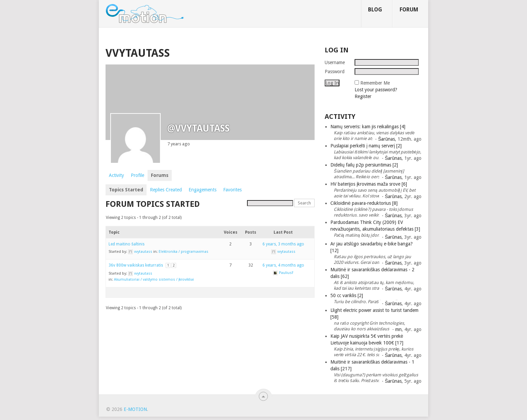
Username (335, 62)
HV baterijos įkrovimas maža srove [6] (369, 184)
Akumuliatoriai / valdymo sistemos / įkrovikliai (154, 279)
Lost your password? (376, 90)
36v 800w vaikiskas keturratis (136, 265)
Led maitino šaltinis (127, 244)
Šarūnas (387, 139)
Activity (116, 175)
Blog (375, 10)
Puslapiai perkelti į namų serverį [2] (366, 146)
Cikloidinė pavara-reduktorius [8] (364, 203)
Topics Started (126, 190)
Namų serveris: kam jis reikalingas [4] (368, 127)
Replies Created (166, 190)
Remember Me (375, 83)
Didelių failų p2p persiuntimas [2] (364, 165)
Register (363, 96)
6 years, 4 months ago (283, 265)
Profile (137, 175)
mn (398, 329)
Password (335, 72)
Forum (409, 10)
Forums (160, 175)
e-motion (135, 409)
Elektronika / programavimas (184, 252)
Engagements (202, 190)
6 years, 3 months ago (283, 244)
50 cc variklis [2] (347, 295)
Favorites (232, 190)
